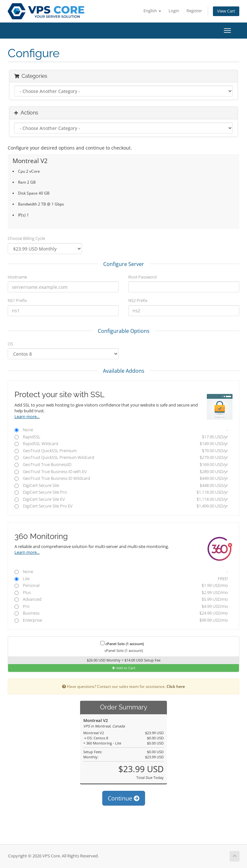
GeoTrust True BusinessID (121, 465)
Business (121, 613)
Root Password (142, 277)
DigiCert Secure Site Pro (121, 492)
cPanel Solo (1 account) (122, 644)
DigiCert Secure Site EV (121, 499)
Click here (176, 686)
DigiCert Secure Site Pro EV (121, 506)
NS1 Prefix (17, 300)
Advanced (121, 599)
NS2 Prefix (138, 300)
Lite (121, 579)
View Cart (226, 11)
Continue (124, 798)
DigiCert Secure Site (121, 485)
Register (194, 11)
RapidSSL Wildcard (121, 444)
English (152, 11)
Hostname (17, 277)
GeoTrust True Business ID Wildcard (121, 478)
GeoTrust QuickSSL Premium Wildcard (121, 457)
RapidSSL (121, 437)
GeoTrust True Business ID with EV (121, 472)
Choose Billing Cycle (26, 238)
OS (10, 344)
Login (174, 11)
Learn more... (27, 417)
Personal (121, 585)
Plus (121, 593)
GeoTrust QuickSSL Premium (121, 451)
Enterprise (121, 620)
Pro (121, 606)
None (121, 430)
